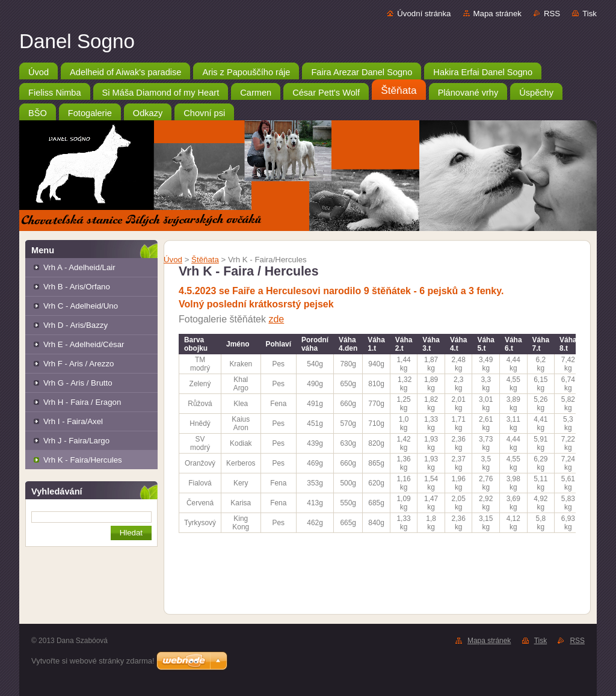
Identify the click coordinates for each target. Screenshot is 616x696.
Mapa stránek (497, 14)
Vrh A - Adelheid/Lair (79, 267)
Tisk (590, 14)
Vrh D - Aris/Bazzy (75, 325)
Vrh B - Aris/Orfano (77, 287)
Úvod (173, 260)
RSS (552, 14)
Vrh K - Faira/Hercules (83, 460)
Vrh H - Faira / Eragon (82, 402)
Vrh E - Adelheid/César (84, 344)
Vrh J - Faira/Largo (76, 441)
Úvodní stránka (424, 14)
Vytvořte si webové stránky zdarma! (93, 661)
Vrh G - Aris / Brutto (78, 383)
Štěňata (205, 260)
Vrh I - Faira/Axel (73, 421)
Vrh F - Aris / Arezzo (79, 364)
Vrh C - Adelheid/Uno (81, 306)
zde (276, 319)
